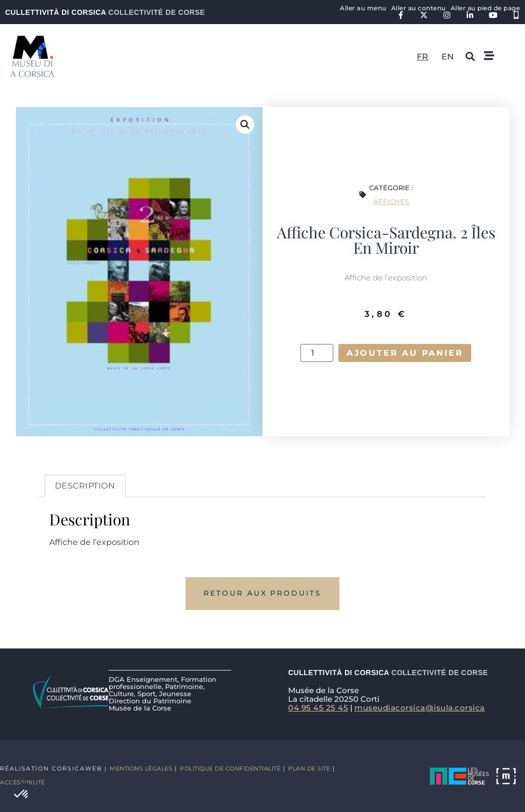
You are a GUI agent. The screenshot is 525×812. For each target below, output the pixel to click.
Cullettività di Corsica (105, 12)
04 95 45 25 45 (318, 708)
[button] (22, 795)
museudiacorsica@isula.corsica (420, 708)
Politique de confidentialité (230, 768)
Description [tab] (85, 486)
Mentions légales (141, 768)
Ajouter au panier (405, 353)
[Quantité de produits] (316, 353)
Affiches (391, 201)
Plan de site (309, 768)
